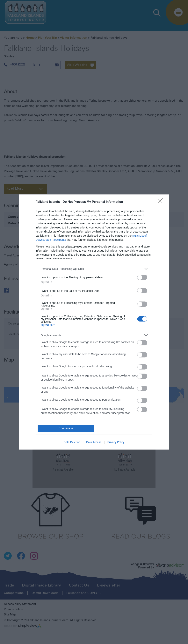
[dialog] (94, 322)
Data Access (94, 442)
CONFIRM (66, 428)
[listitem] (94, 269)
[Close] (161, 202)
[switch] (142, 277)
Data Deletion (72, 442)
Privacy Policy (116, 442)
